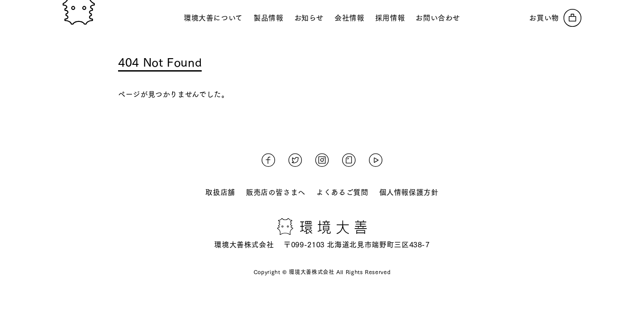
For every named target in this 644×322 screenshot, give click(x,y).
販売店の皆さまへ (276, 192)
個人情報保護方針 (409, 192)
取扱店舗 (220, 192)
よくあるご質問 (342, 192)
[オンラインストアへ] (555, 18)
